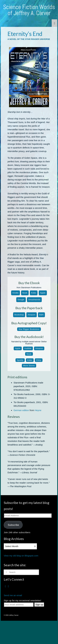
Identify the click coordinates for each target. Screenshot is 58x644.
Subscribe (13, 525)
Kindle (15, 293)
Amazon (32, 315)
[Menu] (54, 23)
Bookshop (19, 315)
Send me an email (13, 595)
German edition (21, 410)
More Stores (29, 366)
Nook (25, 293)
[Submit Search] (6, 572)
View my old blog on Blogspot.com (21, 556)
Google (21, 300)
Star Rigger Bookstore (29, 329)
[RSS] (9, 586)
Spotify (20, 360)
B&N (41, 315)
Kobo (34, 293)
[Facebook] (5, 586)
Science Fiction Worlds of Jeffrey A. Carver (29, 10)
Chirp (39, 360)
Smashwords (34, 300)
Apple (43, 293)
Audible (28, 348)
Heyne (38, 410)
